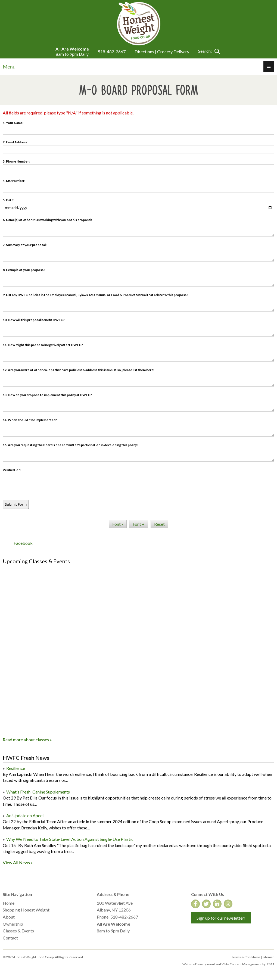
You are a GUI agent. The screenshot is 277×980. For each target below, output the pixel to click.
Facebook (23, 543)
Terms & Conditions (246, 957)
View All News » (18, 862)
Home (9, 903)
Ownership (13, 924)
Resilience (16, 768)
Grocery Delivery (173, 52)
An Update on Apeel (25, 815)
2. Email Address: (15, 142)
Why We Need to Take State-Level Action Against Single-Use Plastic (70, 839)
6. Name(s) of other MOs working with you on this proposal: (47, 220)
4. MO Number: (14, 181)
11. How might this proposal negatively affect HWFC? (43, 345)
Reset (159, 524)
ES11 (271, 964)
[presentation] (44, 484)
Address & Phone (113, 894)
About (9, 917)
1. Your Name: (13, 123)
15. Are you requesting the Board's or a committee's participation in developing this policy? (71, 445)
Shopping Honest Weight (26, 910)
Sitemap (268, 957)
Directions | (146, 52)
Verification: (12, 470)
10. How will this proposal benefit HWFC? (34, 320)
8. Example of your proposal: (24, 270)
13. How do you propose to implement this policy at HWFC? (47, 395)
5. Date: (8, 200)
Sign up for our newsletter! (221, 918)
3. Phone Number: (16, 161)
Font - (118, 524)
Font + (139, 524)
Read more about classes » (27, 740)
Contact (10, 938)
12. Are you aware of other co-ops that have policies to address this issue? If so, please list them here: (78, 370)
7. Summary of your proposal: (25, 245)
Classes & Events (18, 931)
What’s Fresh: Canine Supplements (38, 792)
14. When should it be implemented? (30, 420)
